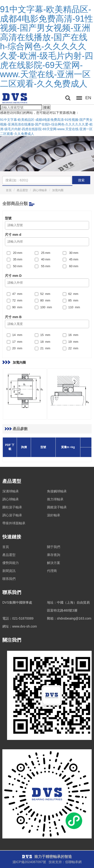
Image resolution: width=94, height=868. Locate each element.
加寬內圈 (58, 190)
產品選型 (22, 190)
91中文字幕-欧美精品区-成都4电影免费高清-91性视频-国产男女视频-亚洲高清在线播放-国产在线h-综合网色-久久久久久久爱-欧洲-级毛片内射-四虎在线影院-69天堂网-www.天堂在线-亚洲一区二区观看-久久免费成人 (47, 46)
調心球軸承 (40, 190)
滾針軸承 (54, 515)
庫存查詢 (54, 555)
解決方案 (54, 563)
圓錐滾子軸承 (57, 507)
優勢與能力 (11, 563)
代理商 (52, 571)
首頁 (9, 190)
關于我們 (54, 547)
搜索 (47, 107)
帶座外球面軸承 (14, 523)
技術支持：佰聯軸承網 (65, 862)
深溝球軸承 (11, 491)
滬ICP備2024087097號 (29, 862)
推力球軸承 (55, 499)
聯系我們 (9, 579)
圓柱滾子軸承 (12, 507)
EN (88, 98)
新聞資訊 (9, 571)
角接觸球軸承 (57, 491)
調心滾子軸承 (12, 515)
